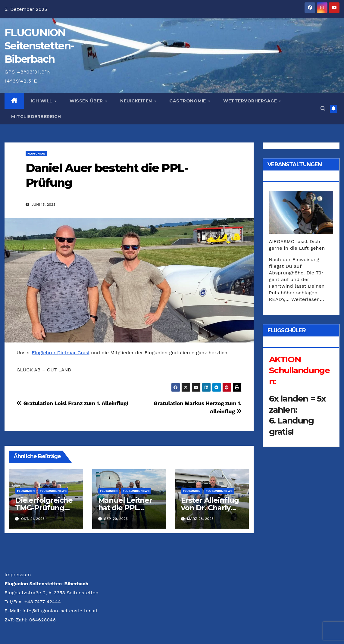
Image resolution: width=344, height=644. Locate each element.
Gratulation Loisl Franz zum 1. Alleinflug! (72, 403)
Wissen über (87, 101)
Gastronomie (188, 101)
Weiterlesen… (308, 299)
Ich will (42, 101)
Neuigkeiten (137, 101)
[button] (323, 109)
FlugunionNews (53, 491)
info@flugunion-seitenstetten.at (60, 611)
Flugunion (36, 153)
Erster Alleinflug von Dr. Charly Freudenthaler (210, 508)
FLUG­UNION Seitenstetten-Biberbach (39, 46)
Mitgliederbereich (36, 117)
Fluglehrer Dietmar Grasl (60, 353)
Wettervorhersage (251, 101)
